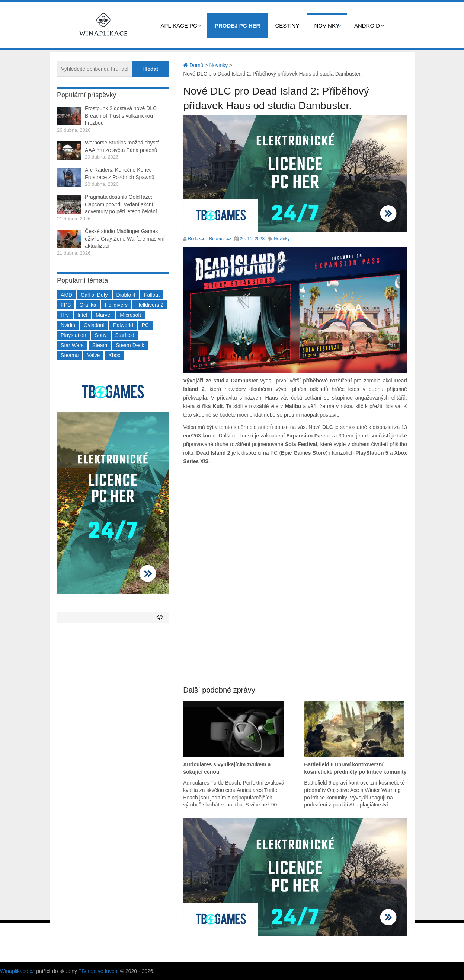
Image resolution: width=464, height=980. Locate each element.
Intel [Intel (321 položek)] (82, 315)
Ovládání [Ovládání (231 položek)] (94, 325)
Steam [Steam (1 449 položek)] (100, 345)
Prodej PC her (238, 26)
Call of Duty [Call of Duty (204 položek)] (94, 295)
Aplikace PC (179, 26)
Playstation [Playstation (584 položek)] (73, 335)
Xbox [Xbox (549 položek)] (114, 355)
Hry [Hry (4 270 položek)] (65, 315)
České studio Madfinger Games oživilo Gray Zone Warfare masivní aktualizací (125, 238)
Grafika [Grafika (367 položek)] (88, 305)
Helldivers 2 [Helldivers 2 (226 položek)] (150, 305)
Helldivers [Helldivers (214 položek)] (116, 305)
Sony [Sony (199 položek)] (101, 335)
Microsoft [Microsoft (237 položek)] (130, 315)
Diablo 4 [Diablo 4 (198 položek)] (126, 295)
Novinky (327, 26)
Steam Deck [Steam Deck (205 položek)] (130, 345)
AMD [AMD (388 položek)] (66, 295)
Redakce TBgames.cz (210, 239)
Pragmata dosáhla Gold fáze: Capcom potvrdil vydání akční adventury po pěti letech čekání (121, 204)
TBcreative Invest (99, 971)
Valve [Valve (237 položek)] (93, 355)
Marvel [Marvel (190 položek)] (103, 315)
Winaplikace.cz (17, 971)
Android (367, 26)
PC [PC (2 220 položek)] (145, 325)
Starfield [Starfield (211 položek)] (125, 335)
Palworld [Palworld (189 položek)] (123, 325)
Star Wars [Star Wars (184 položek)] (72, 345)
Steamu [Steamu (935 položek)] (70, 355)
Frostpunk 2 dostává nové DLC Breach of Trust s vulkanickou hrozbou (121, 116)
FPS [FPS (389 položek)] (66, 305)
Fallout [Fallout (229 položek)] (152, 295)
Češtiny (287, 26)
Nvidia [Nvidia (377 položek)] (68, 325)
